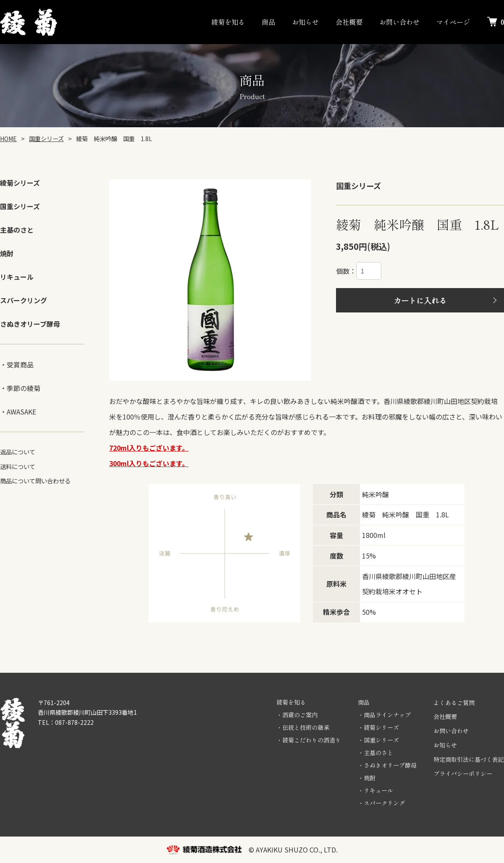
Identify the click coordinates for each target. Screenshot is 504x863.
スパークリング (24, 300)
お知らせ (305, 22)
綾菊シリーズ (20, 183)
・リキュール (375, 790)
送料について (18, 466)
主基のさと (17, 230)
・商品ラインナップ (384, 715)
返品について (18, 452)
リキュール (17, 277)
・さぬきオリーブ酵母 (387, 765)
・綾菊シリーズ (378, 727)
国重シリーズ (20, 206)
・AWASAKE (18, 412)
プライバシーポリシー (463, 774)
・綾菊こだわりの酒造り (309, 740)
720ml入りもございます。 (149, 448)
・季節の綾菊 (20, 388)
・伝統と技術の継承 (303, 727)
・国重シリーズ (378, 740)
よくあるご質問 (454, 703)
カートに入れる (420, 300)
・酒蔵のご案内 (297, 715)
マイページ (453, 22)
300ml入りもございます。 (149, 463)
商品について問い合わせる (35, 481)
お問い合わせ (399, 22)
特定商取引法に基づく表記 (469, 759)
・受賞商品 (17, 365)
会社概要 (349, 22)
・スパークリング (381, 803)
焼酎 (7, 253)
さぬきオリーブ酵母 (30, 324)
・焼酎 (367, 778)
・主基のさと (375, 753)
